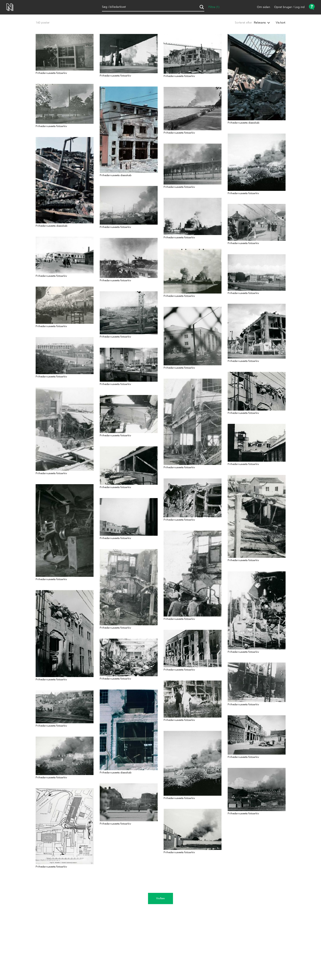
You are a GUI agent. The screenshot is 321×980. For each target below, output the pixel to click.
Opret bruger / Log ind (289, 7)
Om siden (263, 7)
